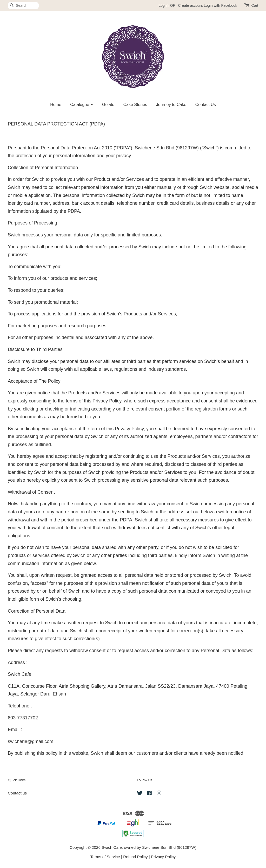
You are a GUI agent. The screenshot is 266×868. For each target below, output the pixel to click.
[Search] (23, 6)
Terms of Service (105, 857)
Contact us (17, 793)
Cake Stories (135, 105)
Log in (164, 5)
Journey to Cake (171, 105)
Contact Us (206, 105)
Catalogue (82, 105)
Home (56, 105)
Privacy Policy (163, 857)
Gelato (108, 105)
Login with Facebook (220, 5)
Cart (255, 5)
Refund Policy (135, 857)
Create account (191, 5)
